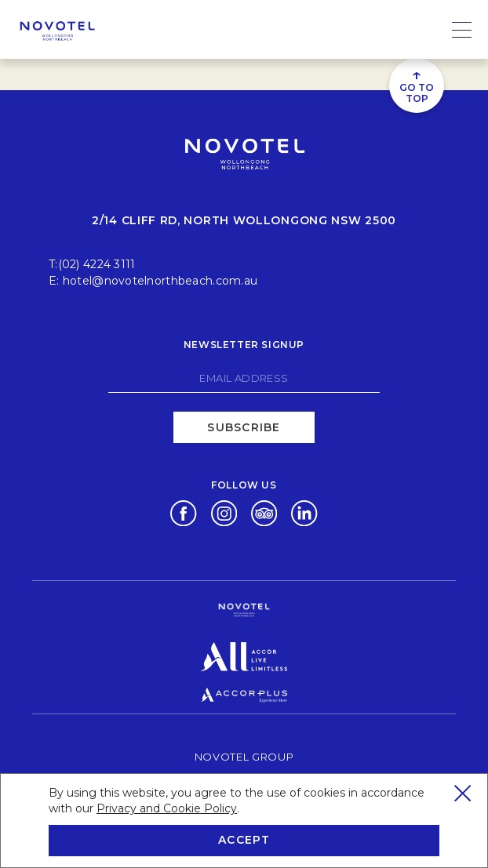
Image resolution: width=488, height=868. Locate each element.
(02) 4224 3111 (97, 264)
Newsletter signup (244, 345)
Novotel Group (244, 756)
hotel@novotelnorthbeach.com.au (160, 281)
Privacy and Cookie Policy (167, 808)
